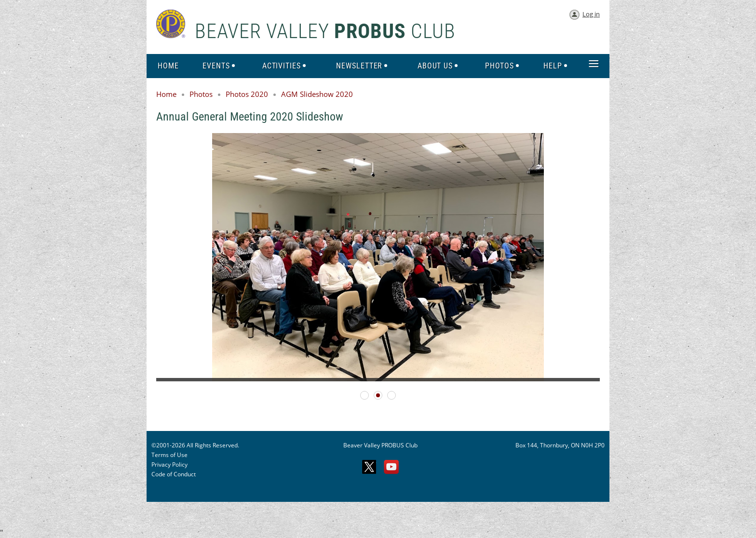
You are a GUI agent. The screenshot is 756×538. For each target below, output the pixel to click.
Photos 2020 (247, 94)
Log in (591, 14)
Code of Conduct (174, 474)
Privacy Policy (169, 464)
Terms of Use (169, 455)
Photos (201, 94)
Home (166, 94)
